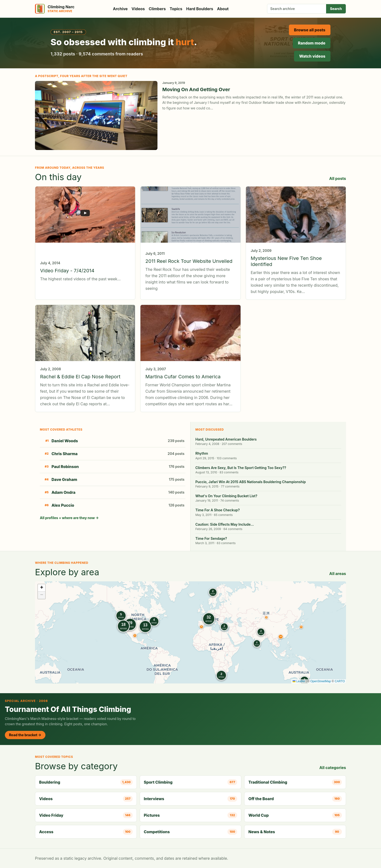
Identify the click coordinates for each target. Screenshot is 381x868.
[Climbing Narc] (55, 9)
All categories (333, 768)
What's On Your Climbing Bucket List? (226, 496)
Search (336, 9)
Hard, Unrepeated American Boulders (226, 439)
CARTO (340, 681)
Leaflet (299, 681)
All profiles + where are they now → (69, 518)
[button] (266, 617)
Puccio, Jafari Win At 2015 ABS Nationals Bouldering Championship (251, 482)
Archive (120, 9)
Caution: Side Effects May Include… (225, 524)
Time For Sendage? (211, 538)
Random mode (312, 43)
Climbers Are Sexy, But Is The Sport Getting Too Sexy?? (241, 468)
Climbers (157, 9)
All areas (338, 574)
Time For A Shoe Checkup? (218, 510)
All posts (338, 178)
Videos (138, 9)
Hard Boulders (200, 9)
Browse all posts (310, 30)
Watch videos (312, 56)
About (223, 9)
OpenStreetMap (321, 681)
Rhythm (202, 453)
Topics (176, 9)
